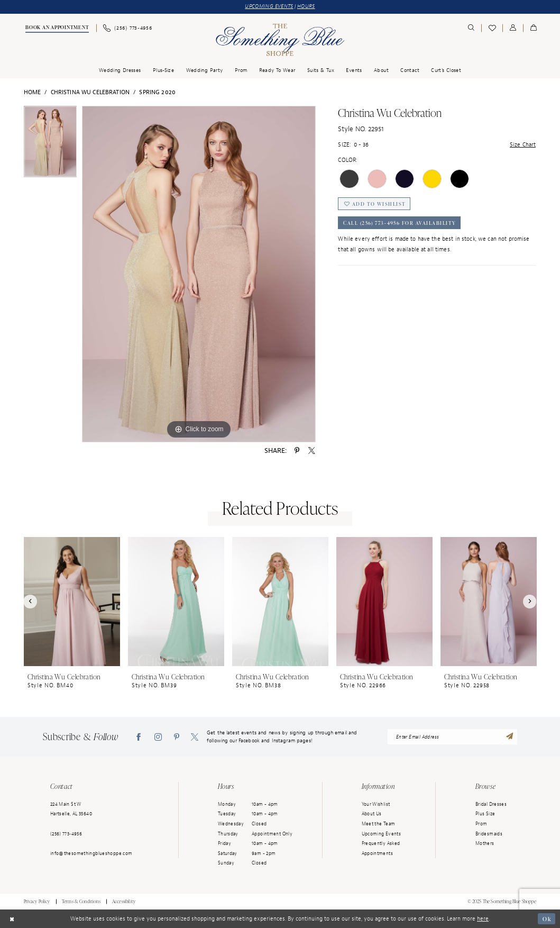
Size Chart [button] (523, 144)
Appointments (377, 853)
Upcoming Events (382, 834)
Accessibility (124, 902)
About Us (372, 814)
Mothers (485, 843)
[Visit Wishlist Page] (492, 28)
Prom (481, 824)
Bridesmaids (489, 834)
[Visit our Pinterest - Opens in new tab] (177, 737)
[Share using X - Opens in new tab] (312, 451)
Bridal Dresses (491, 804)
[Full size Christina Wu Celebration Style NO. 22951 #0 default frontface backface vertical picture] (199, 274)
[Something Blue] (280, 40)
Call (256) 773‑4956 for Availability (400, 223)
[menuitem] (56, 29)
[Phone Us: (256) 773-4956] (128, 28)
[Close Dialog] (12, 919)
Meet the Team (379, 824)
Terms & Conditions (81, 902)
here (483, 918)
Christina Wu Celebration (90, 92)
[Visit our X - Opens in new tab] (195, 737)
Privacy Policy (37, 902)
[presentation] (72, 602)
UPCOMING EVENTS (269, 6)
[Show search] (471, 28)
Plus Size (485, 814)
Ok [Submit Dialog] (547, 919)
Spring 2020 (157, 92)
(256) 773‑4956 (66, 834)
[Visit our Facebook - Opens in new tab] (139, 737)
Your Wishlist (376, 804)
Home (33, 92)
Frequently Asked (381, 843)
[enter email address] (452, 737)
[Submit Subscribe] (509, 737)
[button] (513, 28)
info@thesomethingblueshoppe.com (91, 853)
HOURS (306, 6)
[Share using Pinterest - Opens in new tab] (297, 451)
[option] (51, 144)
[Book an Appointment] (56, 29)
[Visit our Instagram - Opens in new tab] (158, 737)
